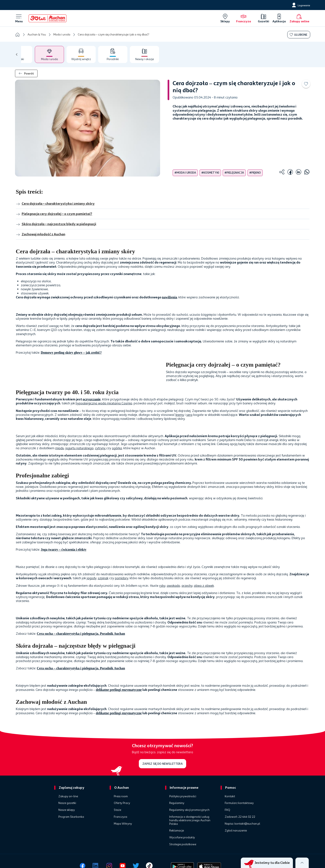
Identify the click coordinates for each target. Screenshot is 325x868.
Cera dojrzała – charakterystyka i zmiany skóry (55, 204)
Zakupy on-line (68, 796)
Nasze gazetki (67, 803)
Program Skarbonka (71, 817)
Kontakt (230, 796)
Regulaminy (177, 803)
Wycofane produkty (182, 838)
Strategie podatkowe (183, 844)
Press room (121, 796)
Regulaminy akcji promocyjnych (189, 810)
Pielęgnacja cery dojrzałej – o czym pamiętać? (54, 214)
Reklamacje (177, 831)
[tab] (23, 54)
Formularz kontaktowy (239, 803)
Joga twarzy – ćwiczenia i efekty (64, 549)
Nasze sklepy (67, 810)
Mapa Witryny (123, 824)
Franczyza (120, 817)
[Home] (48, 18)
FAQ (227, 810)
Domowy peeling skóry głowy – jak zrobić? (71, 353)
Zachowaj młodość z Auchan (41, 235)
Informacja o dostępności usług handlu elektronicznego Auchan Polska (190, 820)
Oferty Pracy (122, 803)
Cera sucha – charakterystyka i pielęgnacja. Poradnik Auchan (81, 634)
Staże (117, 810)
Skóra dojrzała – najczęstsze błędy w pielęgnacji (56, 224)
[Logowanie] (301, 5)
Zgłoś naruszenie (236, 831)
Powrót (26, 73)
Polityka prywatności (183, 796)
